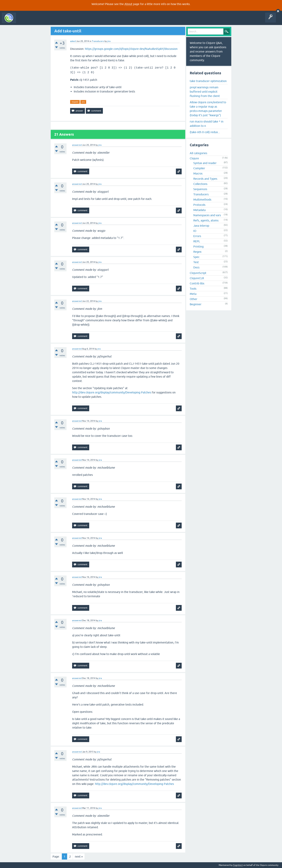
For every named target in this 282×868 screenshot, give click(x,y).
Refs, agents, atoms (206, 220)
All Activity (24, 21)
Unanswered (54, 21)
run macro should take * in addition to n (207, 124)
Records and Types (205, 179)
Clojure (194, 158)
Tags (67, 21)
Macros (198, 173)
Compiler (199, 168)
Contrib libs (197, 283)
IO (195, 231)
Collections (200, 184)
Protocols (199, 205)
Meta (193, 294)
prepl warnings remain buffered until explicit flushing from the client (205, 92)
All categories (198, 153)
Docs (196, 267)
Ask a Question (82, 21)
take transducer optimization (208, 81)
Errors (197, 236)
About (128, 4)
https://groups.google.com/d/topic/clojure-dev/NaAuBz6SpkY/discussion (131, 49)
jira (83, 102)
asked (73, 41)
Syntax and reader (205, 163)
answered (77, 145)
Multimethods (202, 200)
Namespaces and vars (207, 215)
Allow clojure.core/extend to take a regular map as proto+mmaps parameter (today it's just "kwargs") (208, 109)
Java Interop (201, 226)
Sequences (200, 189)
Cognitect (238, 865)
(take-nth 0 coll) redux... (205, 132)
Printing (198, 246)
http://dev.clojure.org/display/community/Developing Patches (112, 392)
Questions (38, 21)
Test (196, 262)
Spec (196, 257)
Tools (193, 289)
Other (194, 299)
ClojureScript (198, 273)
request (75, 102)
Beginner (196, 304)
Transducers (98, 41)
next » (79, 856)
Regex (197, 252)
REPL (197, 241)
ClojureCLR (197, 278)
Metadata (199, 210)
